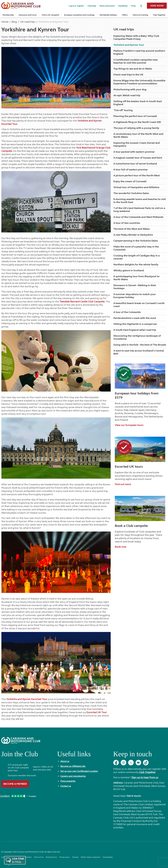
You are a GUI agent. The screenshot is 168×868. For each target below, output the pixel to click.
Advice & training (140, 15)
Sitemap (75, 857)
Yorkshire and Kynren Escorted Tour (27, 699)
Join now (157, 6)
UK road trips (124, 29)
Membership (8, 15)
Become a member (15, 784)
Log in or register (76, 6)
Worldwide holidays (108, 15)
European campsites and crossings (79, 15)
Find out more (123, 484)
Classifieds (123, 6)
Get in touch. (134, 796)
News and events (107, 6)
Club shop (92, 6)
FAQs (133, 6)
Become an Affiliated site (73, 766)
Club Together (159, 15)
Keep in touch (133, 755)
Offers (125, 15)
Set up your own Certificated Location (79, 771)
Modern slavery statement (90, 857)
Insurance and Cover (28, 15)
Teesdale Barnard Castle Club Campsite (82, 302)
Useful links (74, 755)
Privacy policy (64, 857)
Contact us (66, 786)
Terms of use (39, 857)
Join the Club (20, 755)
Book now (121, 547)
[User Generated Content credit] (161, 385)
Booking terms (51, 857)
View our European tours (129, 425)
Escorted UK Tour (97, 712)
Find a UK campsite (50, 15)
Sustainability (108, 857)
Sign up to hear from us (145, 777)
